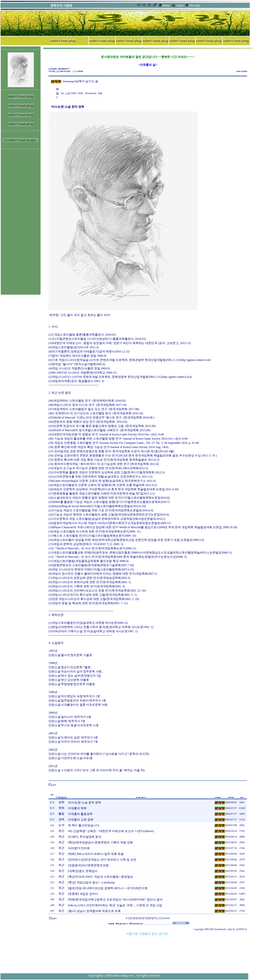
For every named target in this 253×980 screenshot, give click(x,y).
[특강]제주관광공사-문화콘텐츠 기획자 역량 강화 (100, 842)
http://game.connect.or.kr (196, 360)
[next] (167, 918)
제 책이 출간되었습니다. (84, 825)
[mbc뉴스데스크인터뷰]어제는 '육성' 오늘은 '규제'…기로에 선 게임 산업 (115, 905)
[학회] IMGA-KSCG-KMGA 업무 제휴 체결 (96, 854)
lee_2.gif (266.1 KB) (72, 93)
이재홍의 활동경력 (80, 814)
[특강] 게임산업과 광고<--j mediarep (91, 882)
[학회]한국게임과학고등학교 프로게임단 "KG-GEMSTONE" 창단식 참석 (115, 900)
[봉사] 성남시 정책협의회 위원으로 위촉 (94, 911)
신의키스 (242, 929)
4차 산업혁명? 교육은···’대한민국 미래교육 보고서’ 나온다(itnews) (111, 831)
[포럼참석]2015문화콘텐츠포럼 (88, 865)
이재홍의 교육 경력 (81, 820)
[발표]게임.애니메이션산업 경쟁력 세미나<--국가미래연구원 (108, 888)
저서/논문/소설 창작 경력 (84, 803)
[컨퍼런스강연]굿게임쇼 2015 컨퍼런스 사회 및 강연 (102, 860)
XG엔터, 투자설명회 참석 (85, 837)
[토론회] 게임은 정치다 (83, 894)
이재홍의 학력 (77, 808)
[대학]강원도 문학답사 (83, 871)
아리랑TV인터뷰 (79, 848)
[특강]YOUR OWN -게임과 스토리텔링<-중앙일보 (101, 877)
